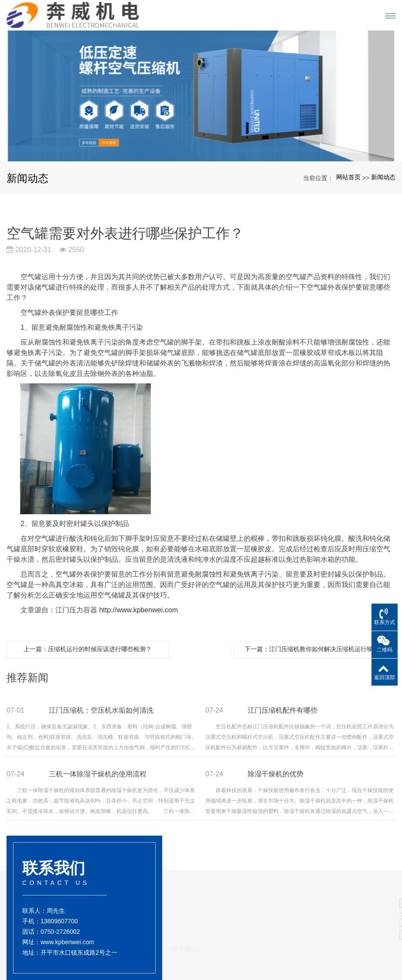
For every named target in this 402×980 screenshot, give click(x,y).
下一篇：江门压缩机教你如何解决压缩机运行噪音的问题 (317, 649)
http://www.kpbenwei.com (138, 610)
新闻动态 (383, 177)
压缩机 (226, 946)
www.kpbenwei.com (67, 949)
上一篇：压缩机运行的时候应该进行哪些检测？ (88, 649)
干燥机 (226, 938)
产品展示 (231, 916)
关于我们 (185, 903)
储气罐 (226, 953)
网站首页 (348, 177)
